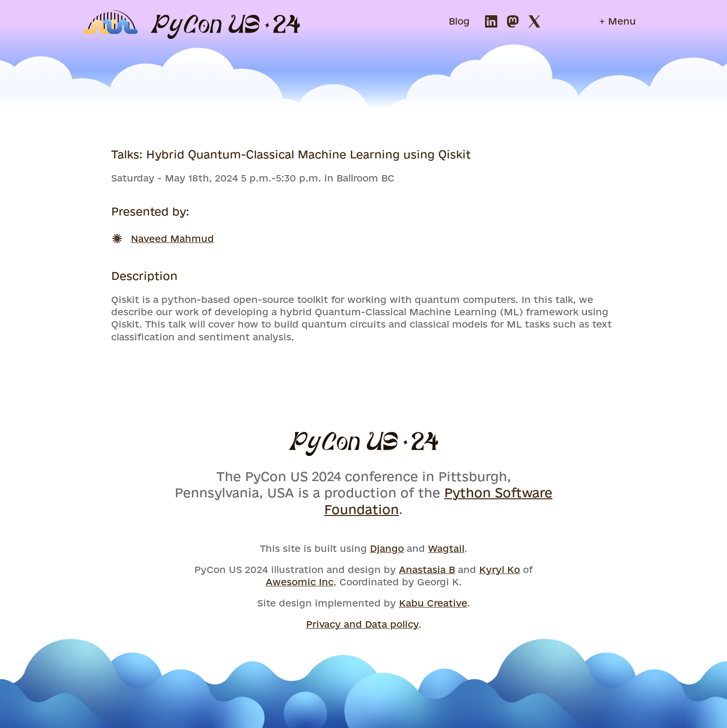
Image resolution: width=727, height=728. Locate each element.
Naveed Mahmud (172, 239)
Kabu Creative (433, 603)
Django (387, 548)
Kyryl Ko (500, 570)
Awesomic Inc (300, 582)
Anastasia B (427, 570)
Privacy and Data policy (362, 624)
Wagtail (446, 548)
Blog (459, 21)
